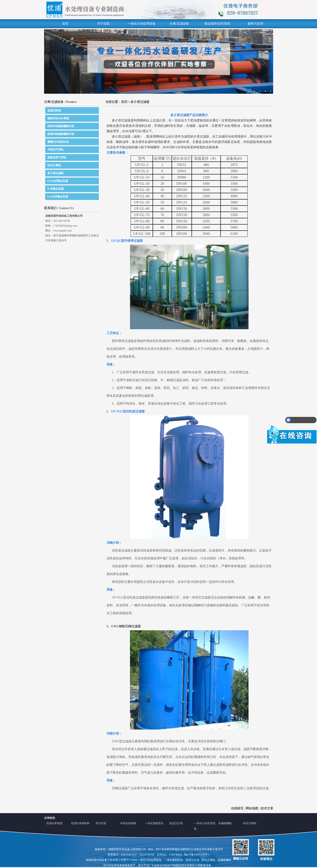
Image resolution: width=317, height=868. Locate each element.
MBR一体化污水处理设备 (146, 860)
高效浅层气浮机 (57, 157)
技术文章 (267, 808)
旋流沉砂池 (54, 110)
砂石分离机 (54, 165)
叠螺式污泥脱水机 (58, 142)
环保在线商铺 (128, 823)
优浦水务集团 (54, 823)
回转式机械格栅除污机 (61, 126)
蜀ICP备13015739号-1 (197, 855)
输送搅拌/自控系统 (217, 24)
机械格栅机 (225, 823)
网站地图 (252, 808)
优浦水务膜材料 (80, 823)
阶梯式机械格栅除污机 (61, 134)
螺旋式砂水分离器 (58, 118)
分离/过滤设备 (179, 24)
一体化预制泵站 (154, 823)
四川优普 (101, 823)
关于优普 (103, 24)
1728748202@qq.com (65, 226)
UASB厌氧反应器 (58, 197)
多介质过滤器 (55, 173)
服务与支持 (255, 24)
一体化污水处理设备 (141, 24)
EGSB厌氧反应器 (58, 181)
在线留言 (237, 808)
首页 (65, 24)
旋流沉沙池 (176, 823)
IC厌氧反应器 (56, 189)
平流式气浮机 (55, 150)
